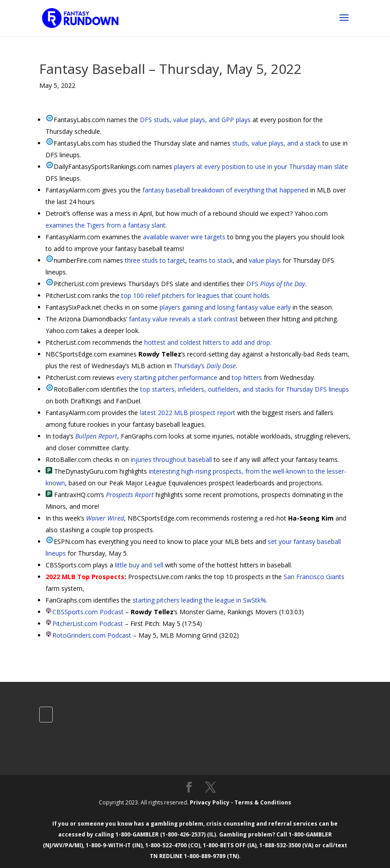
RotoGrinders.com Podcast (92, 635)
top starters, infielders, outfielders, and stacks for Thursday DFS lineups (245, 389)
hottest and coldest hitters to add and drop (207, 342)
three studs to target (155, 260)
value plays (265, 260)
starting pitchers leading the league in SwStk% (199, 600)
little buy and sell (139, 565)
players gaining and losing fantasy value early (225, 307)
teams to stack (211, 260)
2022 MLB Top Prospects (85, 577)
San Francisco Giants (314, 577)
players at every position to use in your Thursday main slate (261, 167)
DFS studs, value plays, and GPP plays (195, 120)
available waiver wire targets (184, 237)
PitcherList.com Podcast (88, 624)
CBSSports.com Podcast (88, 612)
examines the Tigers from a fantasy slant (106, 225)
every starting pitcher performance (167, 377)
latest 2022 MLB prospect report (188, 413)
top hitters (247, 377)
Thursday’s (205, 366)
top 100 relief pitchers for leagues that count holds (195, 295)
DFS (275, 284)
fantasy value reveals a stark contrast (184, 319)
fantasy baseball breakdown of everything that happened (225, 190)
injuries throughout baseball (171, 459)
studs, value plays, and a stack (276, 143)
